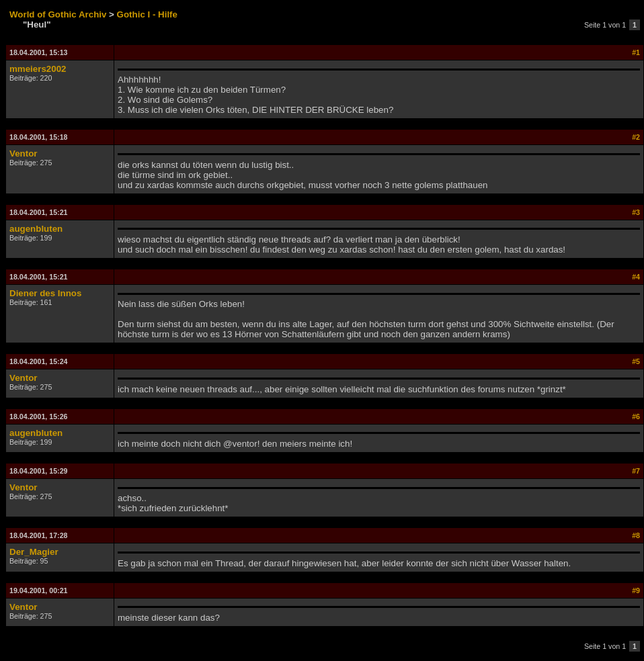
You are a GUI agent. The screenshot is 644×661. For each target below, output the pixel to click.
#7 (636, 471)
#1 (636, 52)
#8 (636, 535)
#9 (636, 590)
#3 (636, 212)
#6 (636, 416)
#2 (636, 137)
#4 (636, 277)
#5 (636, 361)
